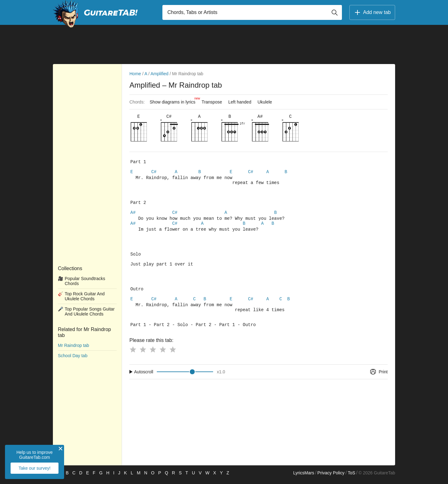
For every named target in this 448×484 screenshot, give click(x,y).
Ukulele (265, 102)
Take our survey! (35, 468)
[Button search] (334, 12)
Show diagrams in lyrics (174, 100)
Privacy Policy (331, 477)
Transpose (212, 102)
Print (378, 376)
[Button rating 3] (153, 353)
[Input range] (185, 376)
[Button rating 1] (133, 353)
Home (135, 74)
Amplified (160, 74)
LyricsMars (303, 477)
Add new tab (372, 12)
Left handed (240, 102)
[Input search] (252, 12)
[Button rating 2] (143, 353)
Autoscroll (144, 376)
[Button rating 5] (173, 353)
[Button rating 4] (163, 353)
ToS (352, 477)
